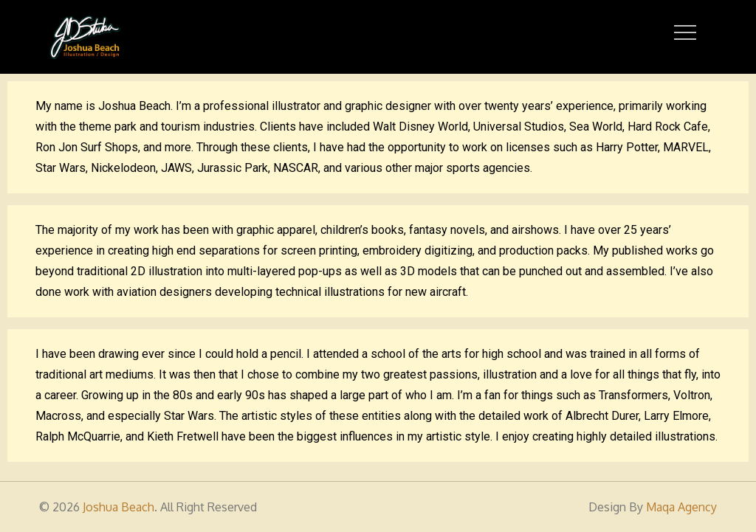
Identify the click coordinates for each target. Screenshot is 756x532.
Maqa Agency (681, 507)
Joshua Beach (118, 507)
